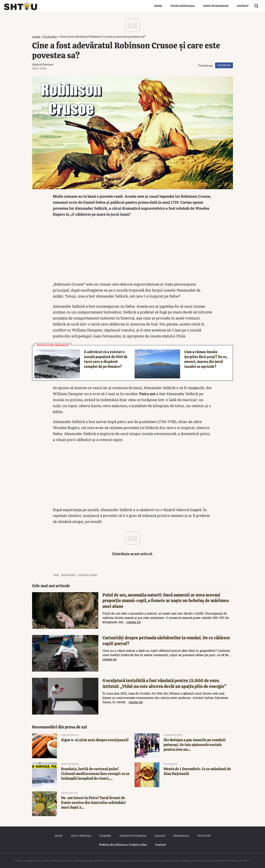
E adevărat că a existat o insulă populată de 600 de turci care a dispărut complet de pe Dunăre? (106, 359)
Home (158, 6)
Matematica (181, 836)
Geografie (105, 836)
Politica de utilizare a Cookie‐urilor (123, 845)
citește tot (134, 622)
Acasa (36, 36)
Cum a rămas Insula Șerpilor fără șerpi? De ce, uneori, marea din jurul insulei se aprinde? (206, 359)
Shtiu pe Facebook (216, 6)
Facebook (224, 65)
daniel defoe (68, 575)
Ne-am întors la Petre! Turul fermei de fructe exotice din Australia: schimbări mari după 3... (93, 803)
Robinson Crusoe (87, 575)
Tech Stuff (204, 836)
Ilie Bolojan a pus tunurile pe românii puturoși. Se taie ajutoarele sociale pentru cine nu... (195, 745)
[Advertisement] (132, 250)
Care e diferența (81, 836)
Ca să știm (50, 36)
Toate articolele (183, 6)
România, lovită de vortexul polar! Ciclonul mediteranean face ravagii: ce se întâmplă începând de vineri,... (95, 774)
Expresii (160, 836)
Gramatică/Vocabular (133, 836)
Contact (243, 6)
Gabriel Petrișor (43, 64)
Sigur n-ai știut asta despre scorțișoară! (95, 740)
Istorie (59, 836)
